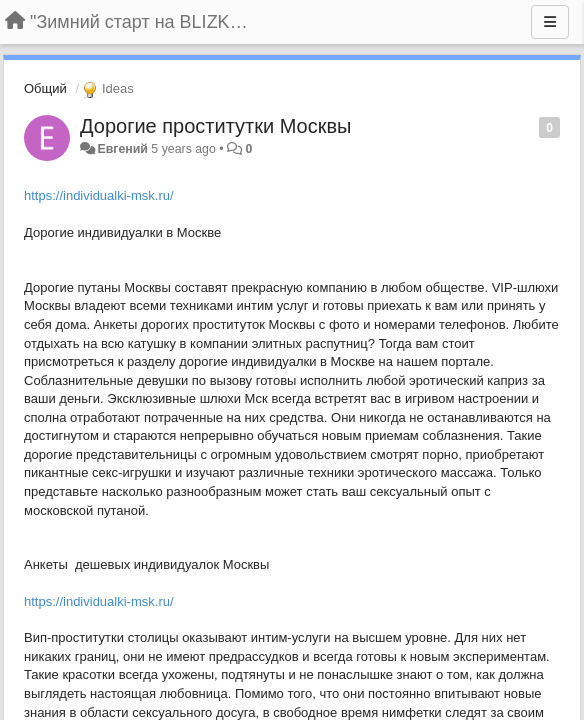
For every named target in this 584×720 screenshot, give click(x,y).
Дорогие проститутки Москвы (215, 126)
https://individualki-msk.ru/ (99, 195)
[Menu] (550, 22)
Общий (45, 88)
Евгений (122, 149)
